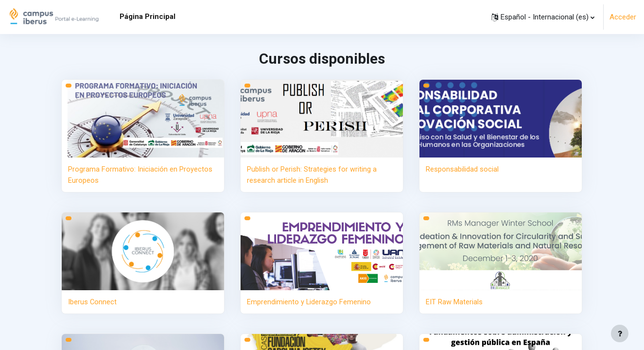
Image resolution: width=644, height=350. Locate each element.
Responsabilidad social (462, 169)
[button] (543, 17)
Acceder (623, 17)
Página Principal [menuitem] (148, 17)
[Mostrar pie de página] (620, 333)
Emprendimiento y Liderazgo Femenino (309, 301)
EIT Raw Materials (454, 301)
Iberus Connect (93, 301)
